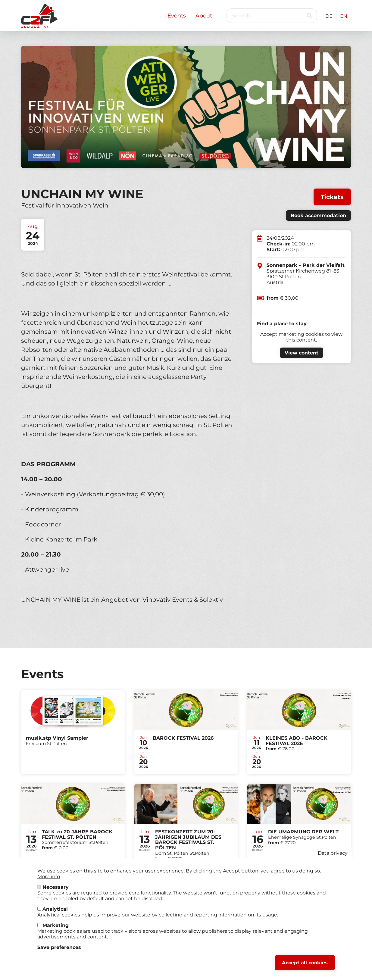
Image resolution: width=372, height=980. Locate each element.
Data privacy (333, 853)
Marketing (56, 925)
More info (49, 877)
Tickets (332, 197)
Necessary (56, 887)
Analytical (55, 909)
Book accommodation (318, 215)
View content (302, 353)
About (204, 16)
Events (177, 16)
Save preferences (59, 947)
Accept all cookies (305, 963)
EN (344, 16)
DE (329, 16)
